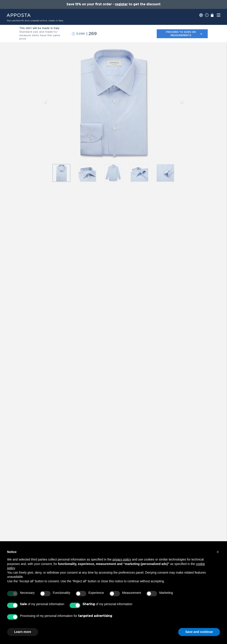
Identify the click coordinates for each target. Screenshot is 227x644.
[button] (73, 34)
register (121, 4)
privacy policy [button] (122, 559)
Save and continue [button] (199, 632)
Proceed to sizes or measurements (184, 34)
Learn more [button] (23, 632)
